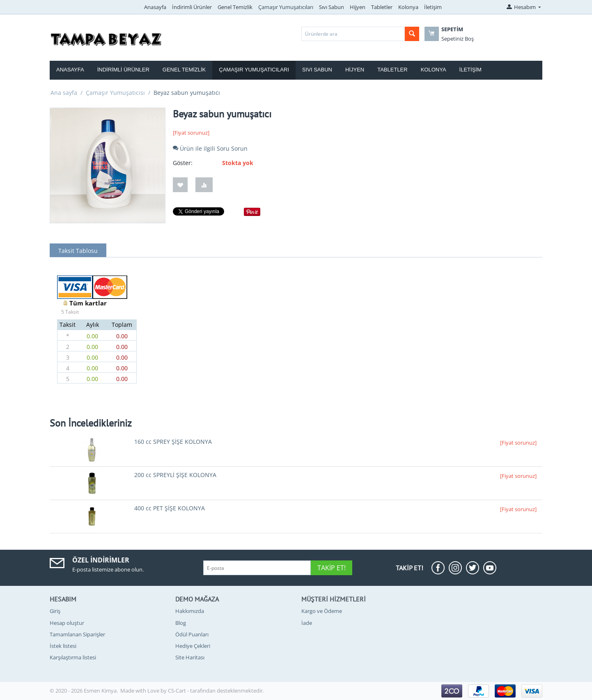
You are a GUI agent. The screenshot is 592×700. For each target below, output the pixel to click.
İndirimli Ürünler (192, 7)
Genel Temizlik (235, 7)
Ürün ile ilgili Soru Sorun (210, 148)
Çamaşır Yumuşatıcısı (115, 93)
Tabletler (382, 7)
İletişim (433, 7)
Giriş (55, 611)
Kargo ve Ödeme (322, 611)
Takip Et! (332, 568)
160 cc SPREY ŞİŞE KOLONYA (173, 442)
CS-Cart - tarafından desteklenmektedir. (216, 691)
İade (307, 623)
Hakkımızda (190, 611)
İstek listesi (63, 646)
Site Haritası (190, 657)
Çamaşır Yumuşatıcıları (286, 7)
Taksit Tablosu (78, 251)
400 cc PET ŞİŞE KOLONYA (170, 508)
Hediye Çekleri (193, 646)
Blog (181, 623)
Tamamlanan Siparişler (77, 634)
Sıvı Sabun (332, 7)
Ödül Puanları (192, 634)
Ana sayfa (64, 93)
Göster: (183, 163)
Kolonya (408, 7)
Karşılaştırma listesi (73, 657)
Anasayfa (155, 7)
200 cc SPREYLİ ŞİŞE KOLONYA (175, 475)
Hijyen (358, 7)
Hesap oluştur (67, 623)
